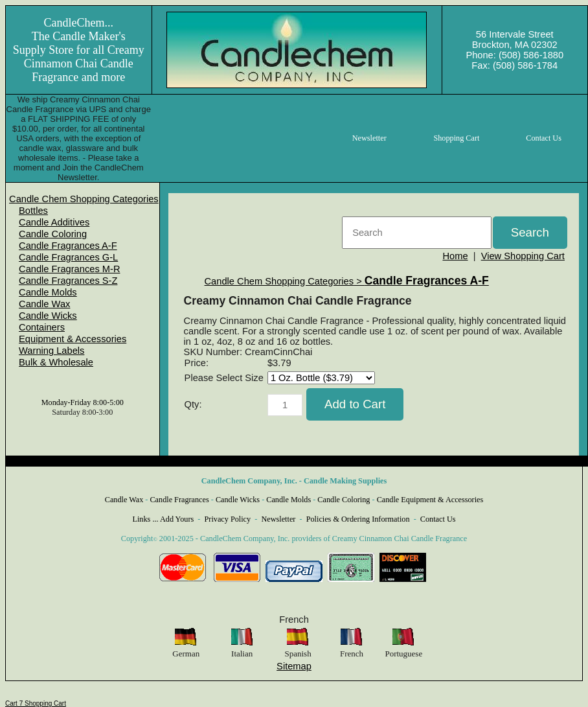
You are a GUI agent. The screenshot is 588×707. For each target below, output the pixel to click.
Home (455, 256)
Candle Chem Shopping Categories (84, 199)
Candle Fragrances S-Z (68, 281)
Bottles (33, 211)
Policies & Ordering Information (358, 519)
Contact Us (438, 519)
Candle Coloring (53, 234)
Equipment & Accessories (73, 339)
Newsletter (278, 519)
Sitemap (294, 666)
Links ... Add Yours (164, 519)
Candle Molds (48, 292)
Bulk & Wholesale (56, 362)
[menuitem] (84, 199)
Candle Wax (44, 304)
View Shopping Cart (523, 256)
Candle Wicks (48, 316)
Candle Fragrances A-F (68, 246)
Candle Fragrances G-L (68, 257)
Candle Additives (54, 222)
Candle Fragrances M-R (69, 269)
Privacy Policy (228, 519)
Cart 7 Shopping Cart (36, 703)
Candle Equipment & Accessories (430, 500)
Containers (42, 327)
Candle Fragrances (179, 500)
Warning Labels (51, 351)
